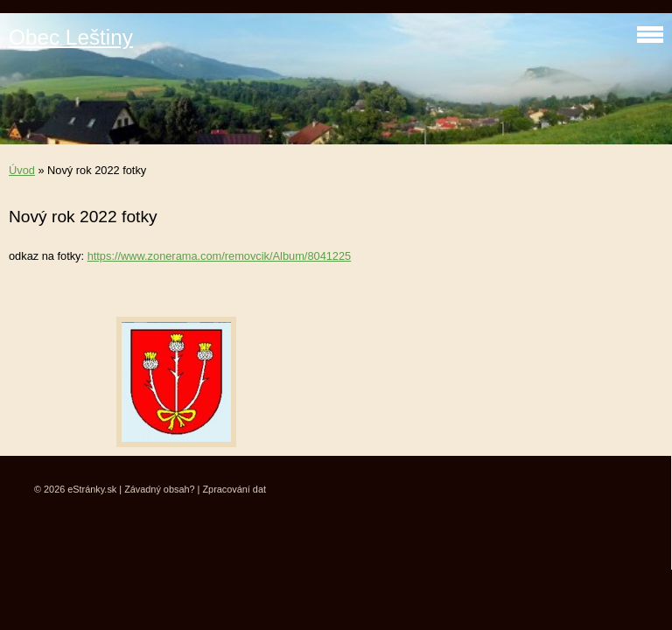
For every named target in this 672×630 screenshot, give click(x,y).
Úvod (22, 170)
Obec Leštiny (71, 37)
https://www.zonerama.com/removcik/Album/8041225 (220, 256)
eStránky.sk (92, 489)
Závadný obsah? (159, 489)
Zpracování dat (234, 489)
